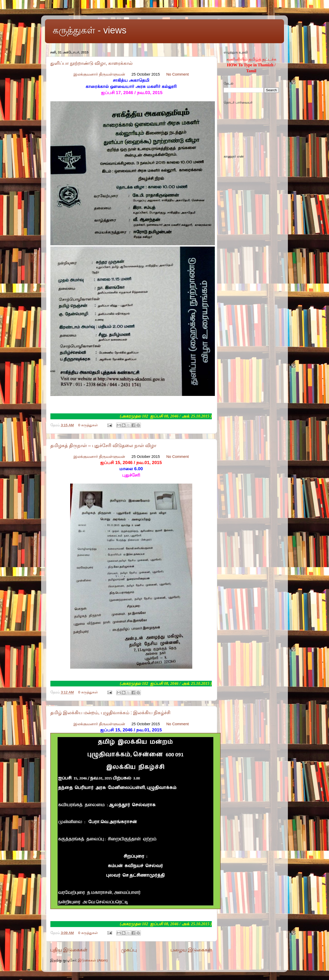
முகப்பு (129, 950)
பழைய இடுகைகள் (191, 950)
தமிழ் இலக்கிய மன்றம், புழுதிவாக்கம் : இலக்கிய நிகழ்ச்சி (110, 713)
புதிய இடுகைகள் (69, 950)
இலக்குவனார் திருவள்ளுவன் (99, 74)
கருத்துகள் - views (90, 30)
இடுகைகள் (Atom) (93, 960)
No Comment (177, 74)
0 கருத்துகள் (88, 425)
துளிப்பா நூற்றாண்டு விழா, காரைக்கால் (92, 63)
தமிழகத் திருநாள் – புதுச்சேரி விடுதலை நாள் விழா (103, 446)
